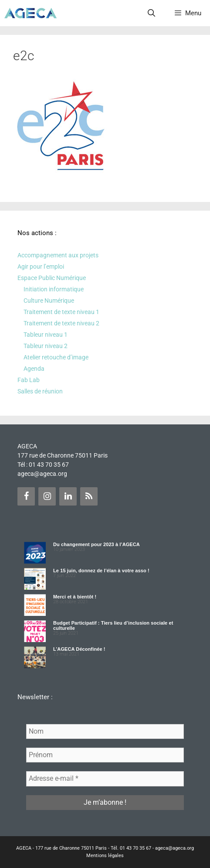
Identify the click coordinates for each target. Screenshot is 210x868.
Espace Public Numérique (52, 278)
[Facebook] (26, 496)
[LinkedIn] (68, 496)
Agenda (34, 369)
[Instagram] (47, 496)
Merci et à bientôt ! (75, 597)
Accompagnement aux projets (58, 255)
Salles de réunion (40, 391)
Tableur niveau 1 (46, 335)
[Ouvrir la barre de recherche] (152, 13)
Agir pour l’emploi (41, 267)
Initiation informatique (54, 289)
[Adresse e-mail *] (105, 779)
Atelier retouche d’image (56, 357)
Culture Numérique (49, 301)
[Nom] (105, 731)
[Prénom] (105, 755)
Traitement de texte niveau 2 (61, 323)
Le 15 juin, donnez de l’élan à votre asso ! (101, 571)
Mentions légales (105, 856)
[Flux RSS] (89, 496)
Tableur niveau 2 (46, 346)
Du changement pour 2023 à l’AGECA (97, 544)
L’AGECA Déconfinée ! (79, 649)
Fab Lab (29, 380)
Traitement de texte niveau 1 (61, 312)
